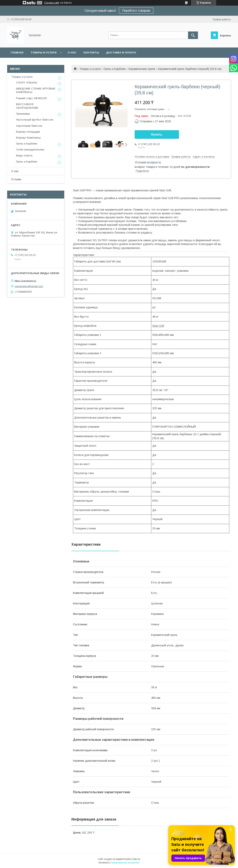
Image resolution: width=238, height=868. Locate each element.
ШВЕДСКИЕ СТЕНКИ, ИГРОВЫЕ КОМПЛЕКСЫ (36, 90)
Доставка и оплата (121, 53)
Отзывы (16, 179)
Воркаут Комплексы (28, 138)
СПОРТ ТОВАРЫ (27, 83)
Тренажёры (23, 114)
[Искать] (193, 35)
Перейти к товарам (136, 11)
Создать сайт (52, 3)
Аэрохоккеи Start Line (29, 126)
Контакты (91, 53)
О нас (72, 53)
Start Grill (158, 326)
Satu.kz (136, 859)
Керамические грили (142, 69)
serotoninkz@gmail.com (29, 286)
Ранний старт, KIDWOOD (32, 98)
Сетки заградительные (30, 150)
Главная (17, 53)
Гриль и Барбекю (115, 69)
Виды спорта (24, 155)
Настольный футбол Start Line (35, 120)
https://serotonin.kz (25, 281)
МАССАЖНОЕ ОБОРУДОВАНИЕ (27, 106)
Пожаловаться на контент (125, 863)
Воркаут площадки (28, 132)
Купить (157, 134)
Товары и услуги (44, 53)
